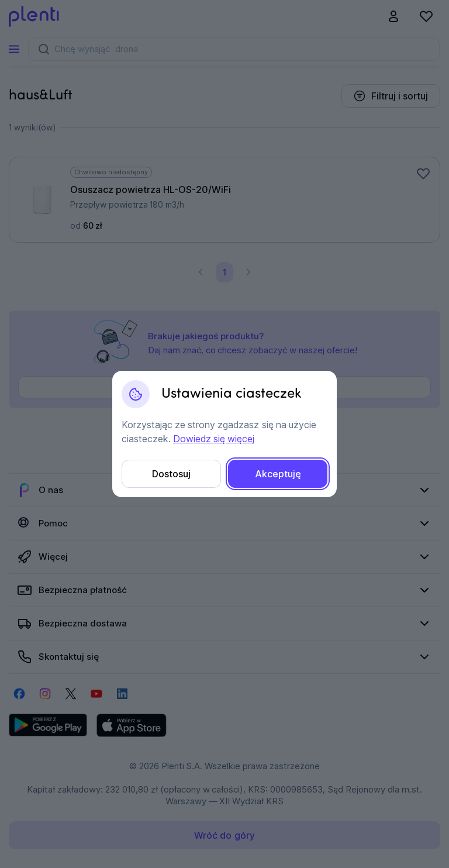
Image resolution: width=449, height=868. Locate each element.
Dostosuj (171, 474)
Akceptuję (278, 474)
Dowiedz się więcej (214, 439)
